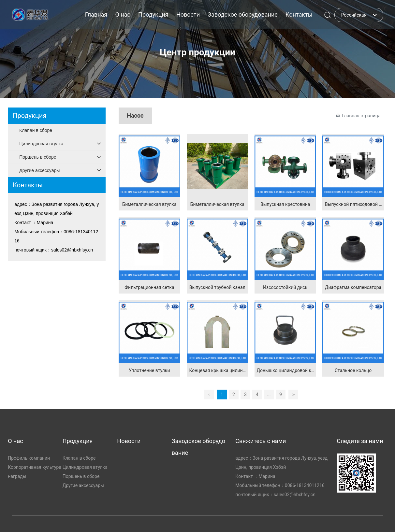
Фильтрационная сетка (149, 287)
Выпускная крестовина (285, 204)
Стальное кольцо (353, 370)
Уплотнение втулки (149, 370)
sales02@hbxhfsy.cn (72, 250)
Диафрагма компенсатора (353, 287)
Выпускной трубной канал (217, 287)
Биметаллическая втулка (149, 204)
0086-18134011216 (305, 485)
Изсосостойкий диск (285, 287)
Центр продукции (197, 52)
